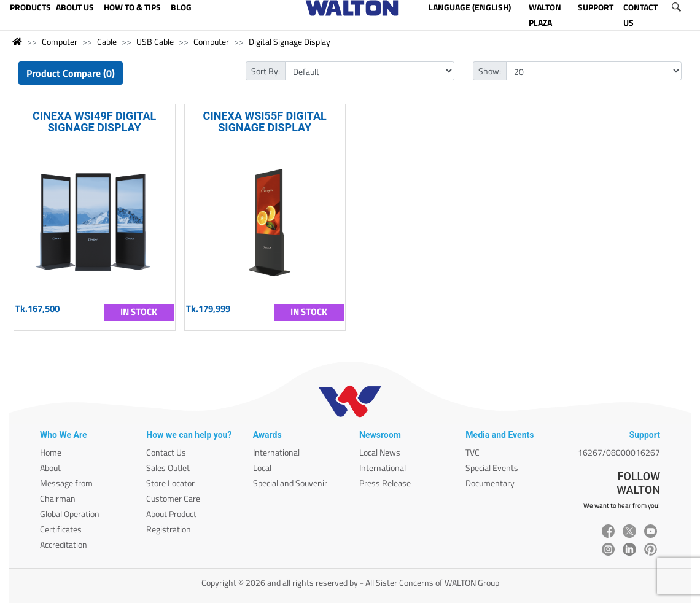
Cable (107, 41)
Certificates (61, 529)
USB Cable (155, 41)
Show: (490, 71)
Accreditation (64, 544)
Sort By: (266, 71)
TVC (472, 452)
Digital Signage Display (290, 41)
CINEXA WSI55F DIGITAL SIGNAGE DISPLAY (265, 122)
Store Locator (170, 483)
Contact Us (166, 452)
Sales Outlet (168, 468)
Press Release (385, 483)
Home (51, 452)
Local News (380, 452)
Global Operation (70, 514)
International (276, 452)
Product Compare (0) (71, 73)
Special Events (492, 468)
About (50, 468)
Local (262, 468)
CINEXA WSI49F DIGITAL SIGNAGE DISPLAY (94, 122)
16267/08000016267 (619, 452)
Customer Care (173, 498)
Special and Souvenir (290, 483)
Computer (60, 41)
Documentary (490, 483)
